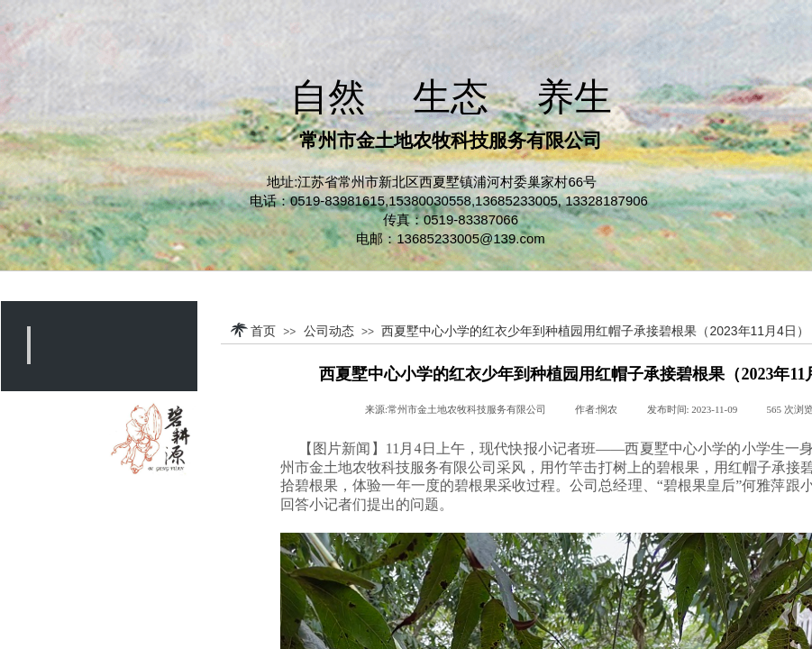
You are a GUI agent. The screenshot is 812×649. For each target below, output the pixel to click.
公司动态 (329, 331)
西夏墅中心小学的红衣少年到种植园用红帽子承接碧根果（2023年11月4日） (595, 331)
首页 (263, 331)
